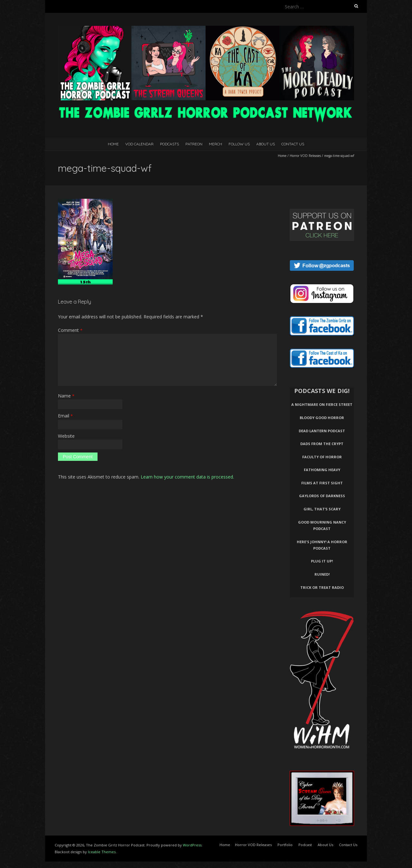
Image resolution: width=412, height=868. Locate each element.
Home (113, 144)
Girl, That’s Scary (322, 509)
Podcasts (169, 144)
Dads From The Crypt (322, 444)
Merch (215, 144)
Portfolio (285, 845)
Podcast (305, 845)
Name (66, 396)
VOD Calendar (139, 144)
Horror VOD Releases (305, 156)
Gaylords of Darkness (322, 496)
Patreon (194, 144)
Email (65, 416)
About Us (266, 144)
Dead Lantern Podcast (322, 431)
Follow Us (239, 144)
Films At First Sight (322, 483)
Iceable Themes (102, 852)
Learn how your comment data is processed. (187, 477)
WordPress (192, 845)
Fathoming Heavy (322, 470)
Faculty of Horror (322, 457)
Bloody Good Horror (322, 418)
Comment (70, 330)
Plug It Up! (322, 561)
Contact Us (293, 144)
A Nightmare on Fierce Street (322, 404)
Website (66, 436)
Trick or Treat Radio (322, 587)
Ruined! (322, 574)
